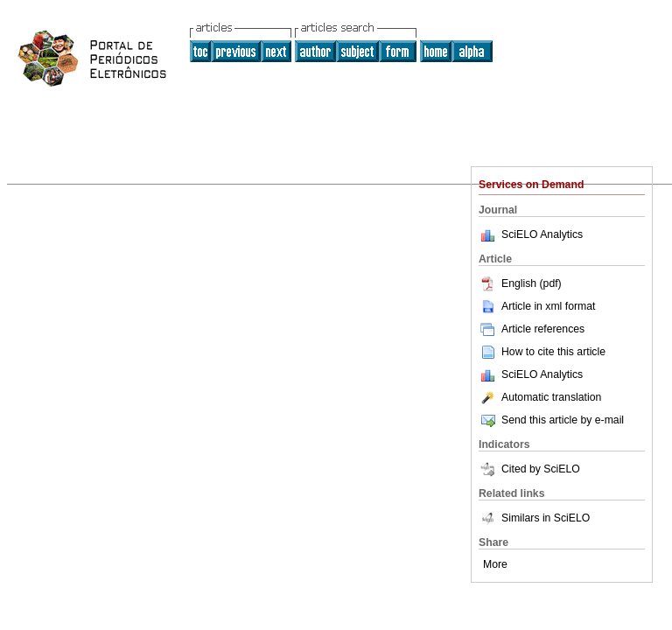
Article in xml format (537, 306)
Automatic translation (540, 397)
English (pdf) (520, 283)
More (495, 564)
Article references (532, 329)
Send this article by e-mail (551, 420)
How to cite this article (553, 352)
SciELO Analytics (542, 234)
